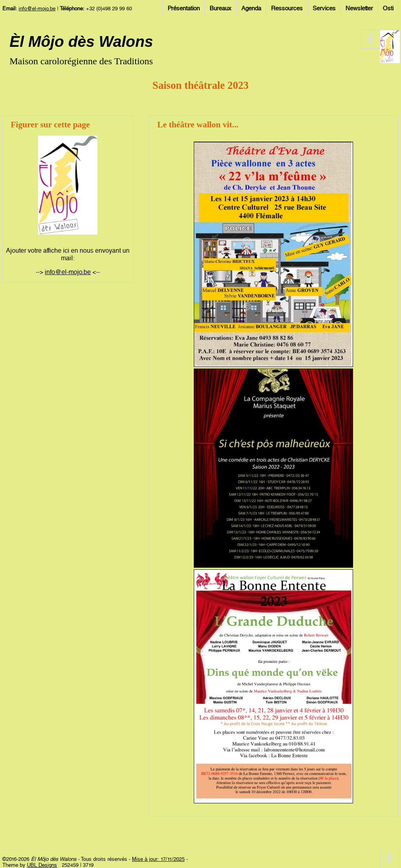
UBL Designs (42, 865)
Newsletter (359, 8)
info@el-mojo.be (37, 9)
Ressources (287, 8)
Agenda (251, 8)
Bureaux (221, 8)
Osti (388, 8)
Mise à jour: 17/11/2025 (158, 859)
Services (324, 8)
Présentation (184, 8)
